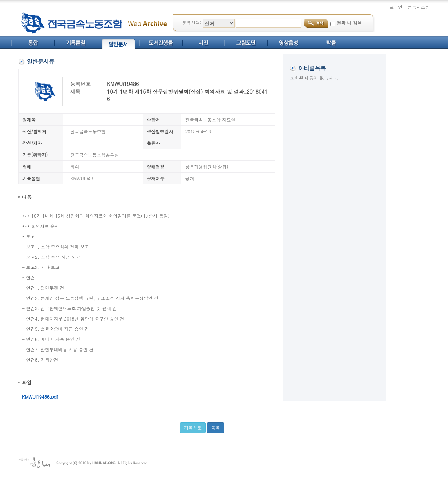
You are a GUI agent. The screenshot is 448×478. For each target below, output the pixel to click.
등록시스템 (419, 7)
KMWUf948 (82, 178)
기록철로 (193, 428)
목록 (216, 428)
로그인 (396, 7)
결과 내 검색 (349, 23)
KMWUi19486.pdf (40, 397)
